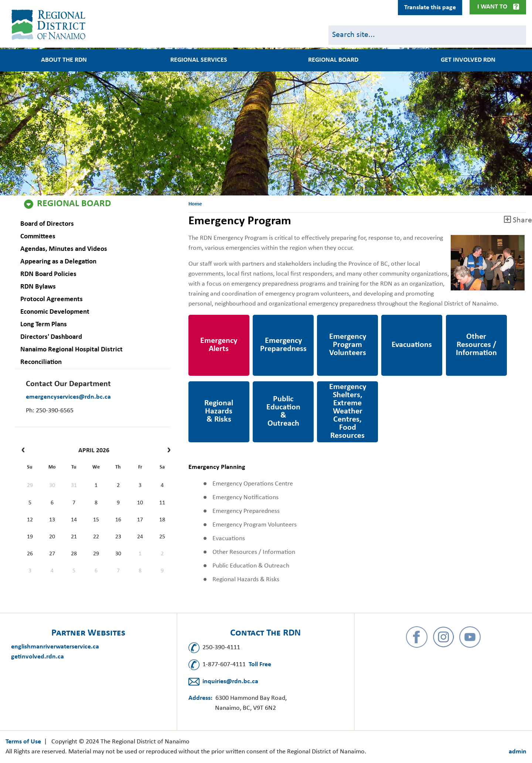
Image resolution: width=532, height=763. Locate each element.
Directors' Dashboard (51, 337)
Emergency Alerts (213, 320)
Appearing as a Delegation (58, 262)
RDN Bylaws (38, 287)
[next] (167, 451)
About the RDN (64, 60)
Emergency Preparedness (272, 325)
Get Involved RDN (468, 60)
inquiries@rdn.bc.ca (230, 682)
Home (195, 204)
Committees (38, 237)
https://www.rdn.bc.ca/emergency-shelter (347, 391)
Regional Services (199, 60)
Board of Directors (47, 224)
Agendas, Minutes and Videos (64, 249)
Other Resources (469, 320)
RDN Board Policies (48, 274)
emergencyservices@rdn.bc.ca (68, 397)
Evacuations (398, 320)
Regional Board (74, 204)
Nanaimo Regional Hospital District (71, 350)
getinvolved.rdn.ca (37, 657)
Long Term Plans (44, 325)
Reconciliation (41, 362)
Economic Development (55, 312)
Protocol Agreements (52, 299)
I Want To (492, 7)
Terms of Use (23, 742)
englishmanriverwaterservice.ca (55, 647)
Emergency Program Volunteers (345, 325)
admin (518, 752)
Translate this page (430, 8)
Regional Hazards (212, 386)
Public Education (276, 386)
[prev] (25, 451)
